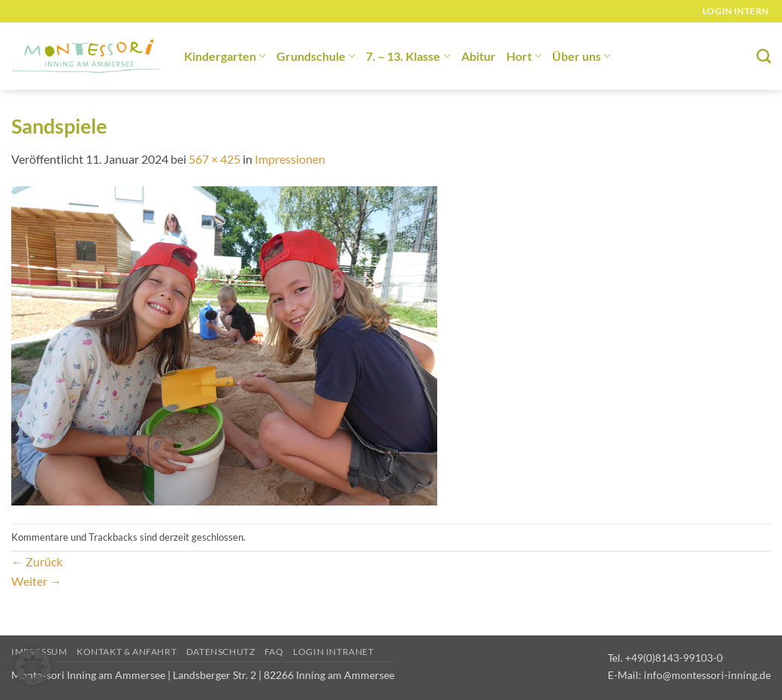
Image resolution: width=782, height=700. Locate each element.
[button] (33, 667)
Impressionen (290, 159)
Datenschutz (221, 652)
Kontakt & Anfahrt (127, 652)
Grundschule (316, 56)
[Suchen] (764, 56)
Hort (524, 56)
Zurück (37, 561)
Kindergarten (225, 56)
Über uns (581, 56)
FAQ (274, 652)
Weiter (36, 581)
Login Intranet (334, 652)
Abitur (479, 56)
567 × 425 (214, 159)
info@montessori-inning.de (707, 675)
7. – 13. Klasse (408, 56)
